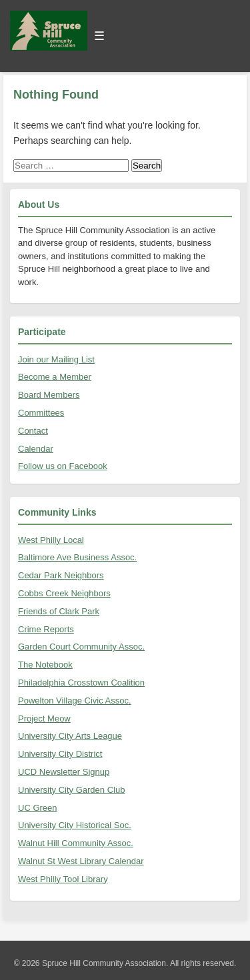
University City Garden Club (71, 790)
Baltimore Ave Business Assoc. (77, 557)
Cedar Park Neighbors (61, 575)
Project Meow (44, 719)
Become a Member (55, 377)
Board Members (49, 395)
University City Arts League (70, 736)
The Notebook (45, 665)
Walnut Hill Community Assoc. (76, 843)
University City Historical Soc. (75, 825)
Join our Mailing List (56, 359)
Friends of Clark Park (59, 611)
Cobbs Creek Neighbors (64, 593)
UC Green (38, 808)
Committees (41, 413)
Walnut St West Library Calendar (81, 861)
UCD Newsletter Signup (64, 772)
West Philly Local (51, 540)
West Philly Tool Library (63, 879)
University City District (60, 754)
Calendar (36, 449)
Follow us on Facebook (63, 466)
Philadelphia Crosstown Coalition (81, 683)
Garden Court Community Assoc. (81, 647)
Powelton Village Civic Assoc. (75, 701)
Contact (33, 431)
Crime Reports (46, 629)
